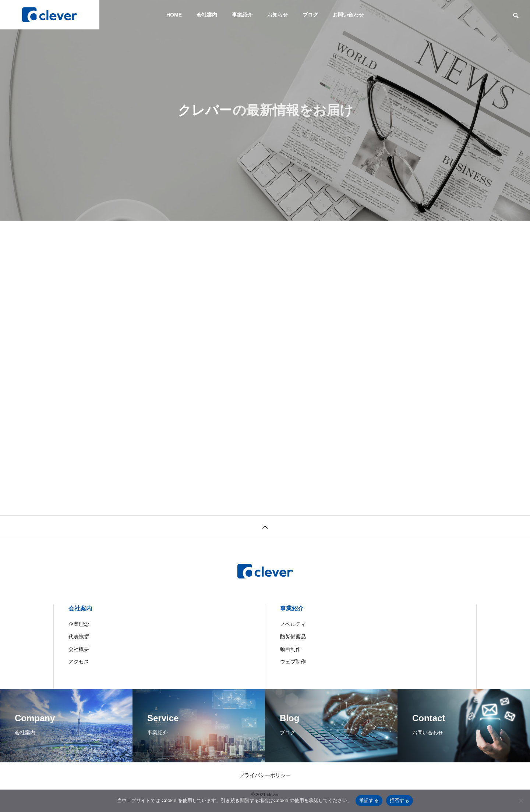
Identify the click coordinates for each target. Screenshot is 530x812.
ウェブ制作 (293, 662)
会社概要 (79, 649)
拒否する (400, 800)
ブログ (310, 15)
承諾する (369, 800)
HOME (174, 15)
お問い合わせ (348, 15)
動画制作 (290, 649)
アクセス (79, 662)
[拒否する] (521, 801)
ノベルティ (293, 624)
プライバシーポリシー (265, 775)
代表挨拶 (79, 637)
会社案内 (207, 15)
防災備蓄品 (293, 637)
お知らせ (278, 15)
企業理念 (79, 624)
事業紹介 (242, 15)
